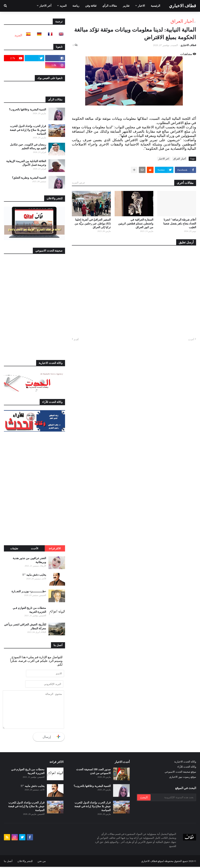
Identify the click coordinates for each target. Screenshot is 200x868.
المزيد (18, 35)
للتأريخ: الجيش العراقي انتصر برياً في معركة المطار (25, 626)
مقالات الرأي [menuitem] (110, 6)
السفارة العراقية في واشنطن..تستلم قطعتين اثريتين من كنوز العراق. (136, 223)
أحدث (191, 339)
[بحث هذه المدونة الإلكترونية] (173, 799)
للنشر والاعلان (25, 862)
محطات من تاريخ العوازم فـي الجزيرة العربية (29, 610)
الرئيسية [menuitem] (155, 6)
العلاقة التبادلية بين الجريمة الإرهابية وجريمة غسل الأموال (26, 163)
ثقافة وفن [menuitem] (91, 6)
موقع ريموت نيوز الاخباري (183, 778)
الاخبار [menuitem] (141, 6)
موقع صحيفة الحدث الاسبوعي (180, 773)
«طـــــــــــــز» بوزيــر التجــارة (29, 591)
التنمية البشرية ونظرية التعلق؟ (29, 178)
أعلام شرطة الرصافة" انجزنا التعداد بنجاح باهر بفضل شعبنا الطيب (180, 223)
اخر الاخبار (164, 159)
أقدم (76, 339)
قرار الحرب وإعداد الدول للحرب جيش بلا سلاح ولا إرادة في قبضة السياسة (28, 130)
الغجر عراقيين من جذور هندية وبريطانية (29, 560)
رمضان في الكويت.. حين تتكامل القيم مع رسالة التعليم (28, 147)
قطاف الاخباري (183, 6)
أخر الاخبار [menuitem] (45, 6)
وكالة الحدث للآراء (187, 768)
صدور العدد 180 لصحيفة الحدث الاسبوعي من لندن (93, 773)
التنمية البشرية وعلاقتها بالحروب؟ (28, 109)
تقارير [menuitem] (126, 6)
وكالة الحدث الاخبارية (185, 763)
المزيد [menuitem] (63, 6)
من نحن (42, 862)
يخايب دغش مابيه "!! (34, 575)
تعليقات (14, 548)
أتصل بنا (8, 862)
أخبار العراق (182, 21)
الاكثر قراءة (55, 548)
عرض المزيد (79, 183)
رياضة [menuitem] (76, 6)
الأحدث (35, 548)
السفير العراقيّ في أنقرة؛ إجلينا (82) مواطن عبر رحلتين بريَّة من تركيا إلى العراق (93, 223)
